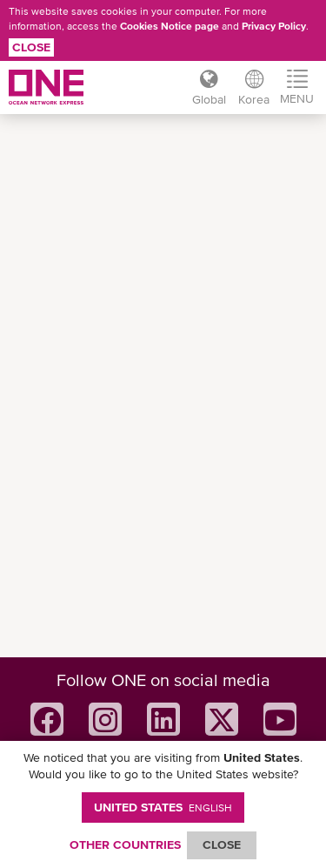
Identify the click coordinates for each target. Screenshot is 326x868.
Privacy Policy (274, 26)
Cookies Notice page (170, 26)
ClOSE (222, 844)
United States (163, 807)
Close (31, 47)
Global (209, 99)
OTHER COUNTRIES (125, 844)
